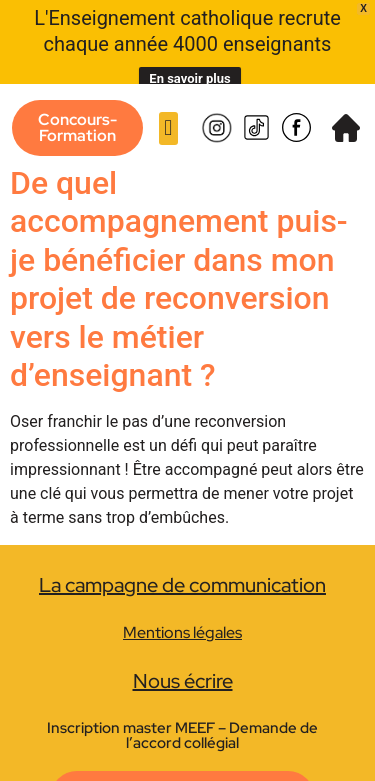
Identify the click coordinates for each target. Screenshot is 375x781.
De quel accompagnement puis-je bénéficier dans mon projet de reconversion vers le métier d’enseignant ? (179, 261)
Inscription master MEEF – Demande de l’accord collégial (182, 717)
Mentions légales (182, 614)
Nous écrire (183, 663)
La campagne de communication (182, 567)
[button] (168, 110)
